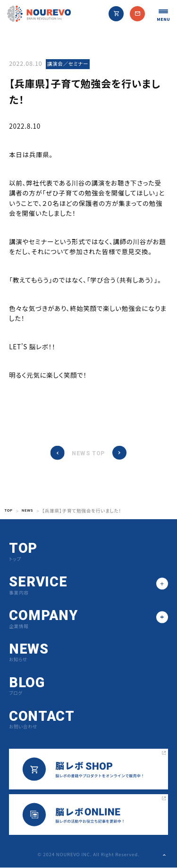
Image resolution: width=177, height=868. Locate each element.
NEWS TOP (88, 454)
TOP (10, 511)
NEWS (31, 511)
